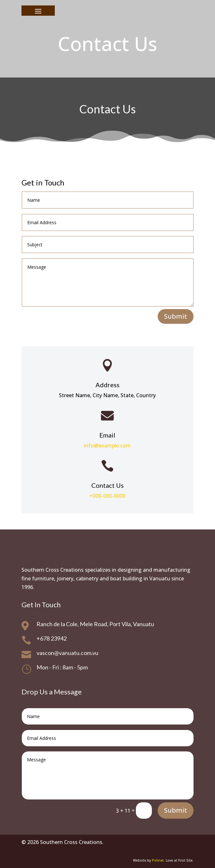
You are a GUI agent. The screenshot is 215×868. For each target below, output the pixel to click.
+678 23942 (52, 638)
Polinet (158, 860)
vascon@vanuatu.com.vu (67, 653)
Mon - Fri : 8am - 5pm (62, 667)
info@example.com (107, 446)
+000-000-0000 (107, 496)
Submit (176, 316)
